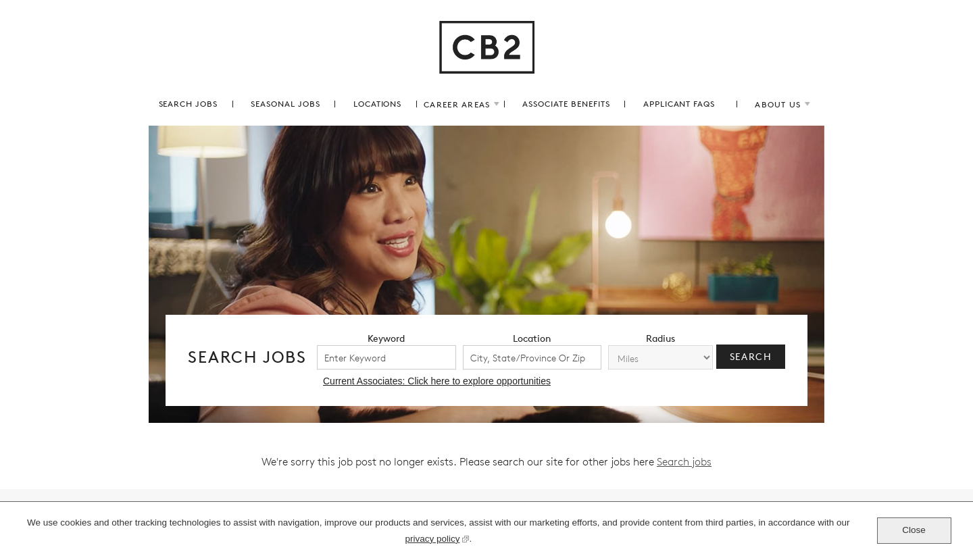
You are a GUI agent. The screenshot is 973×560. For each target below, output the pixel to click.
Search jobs (684, 462)
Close (914, 530)
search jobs (189, 104)
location (532, 338)
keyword (386, 338)
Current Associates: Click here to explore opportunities (437, 381)
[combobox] (532, 357)
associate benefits (566, 104)
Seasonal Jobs (285, 104)
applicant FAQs (679, 104)
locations (378, 104)
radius (660, 338)
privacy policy (432, 540)
